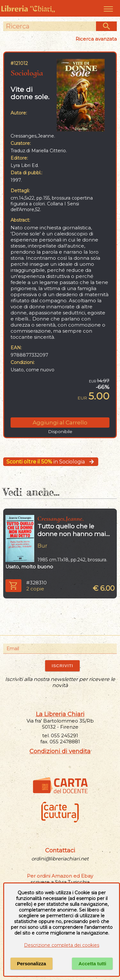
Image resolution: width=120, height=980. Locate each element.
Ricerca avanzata (96, 39)
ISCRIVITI (62, 666)
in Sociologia (51, 462)
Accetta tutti (92, 964)
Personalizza (32, 964)
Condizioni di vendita (60, 751)
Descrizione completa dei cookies (62, 945)
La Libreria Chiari (60, 714)
